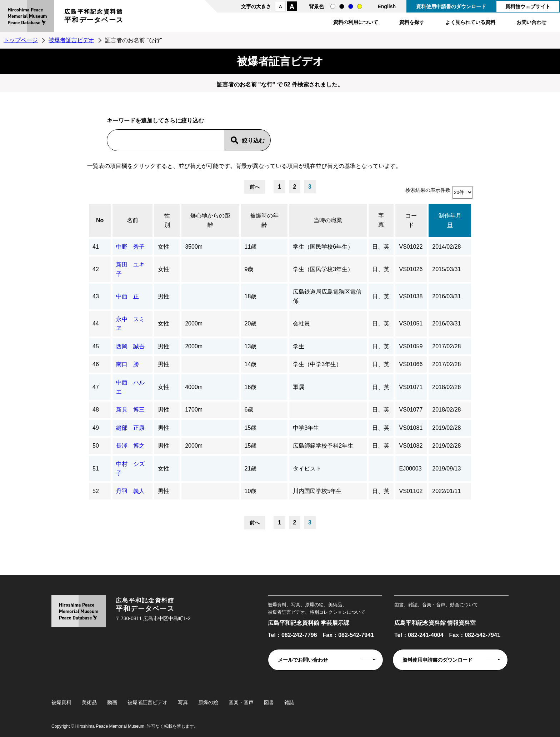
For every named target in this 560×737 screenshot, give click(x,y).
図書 (269, 702)
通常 (333, 6)
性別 (167, 220)
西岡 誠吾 (130, 346)
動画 (112, 702)
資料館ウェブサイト (528, 6)
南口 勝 (127, 364)
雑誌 (289, 702)
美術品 (89, 702)
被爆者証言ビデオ (71, 40)
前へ (255, 187)
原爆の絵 (208, 702)
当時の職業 (328, 220)
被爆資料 (61, 702)
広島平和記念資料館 (94, 17)
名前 (132, 220)
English (387, 6)
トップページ (21, 40)
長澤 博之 (130, 446)
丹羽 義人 (130, 491)
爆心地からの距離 (210, 220)
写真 (183, 702)
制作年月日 (450, 220)
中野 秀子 (130, 247)
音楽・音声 (241, 702)
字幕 (381, 220)
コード (411, 220)
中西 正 (127, 296)
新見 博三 (130, 410)
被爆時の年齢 (264, 220)
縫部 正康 (130, 428)
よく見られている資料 (470, 22)
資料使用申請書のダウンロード (451, 6)
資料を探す (412, 22)
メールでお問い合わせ (303, 660)
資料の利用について (356, 22)
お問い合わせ (531, 22)
